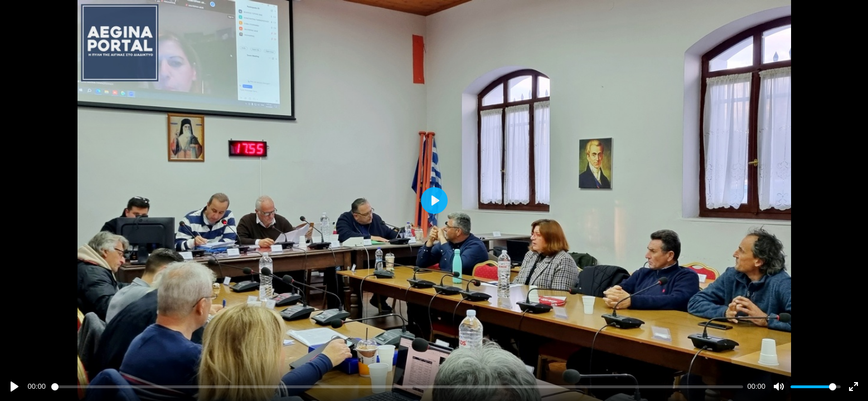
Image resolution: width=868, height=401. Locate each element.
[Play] (14, 387)
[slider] (397, 387)
